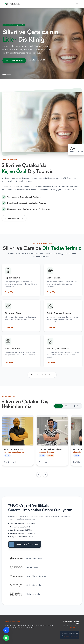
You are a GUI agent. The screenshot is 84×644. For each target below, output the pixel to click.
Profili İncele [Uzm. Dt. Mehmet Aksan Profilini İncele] (45, 462)
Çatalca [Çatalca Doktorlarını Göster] (77, 406)
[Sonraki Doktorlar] (45, 475)
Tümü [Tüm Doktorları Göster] (58, 406)
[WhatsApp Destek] (6, 638)
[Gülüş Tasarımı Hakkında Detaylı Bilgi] (63, 280)
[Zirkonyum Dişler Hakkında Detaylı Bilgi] (21, 316)
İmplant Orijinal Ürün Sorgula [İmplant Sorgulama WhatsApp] (23, 544)
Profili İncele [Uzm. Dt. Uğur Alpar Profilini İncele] (10, 462)
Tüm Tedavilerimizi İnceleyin (42, 375)
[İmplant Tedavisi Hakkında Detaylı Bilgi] (21, 280)
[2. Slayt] (9, 75)
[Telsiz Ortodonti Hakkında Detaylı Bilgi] (21, 351)
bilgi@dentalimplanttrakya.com (70, 637)
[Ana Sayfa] (12, 4)
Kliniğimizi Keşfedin (14, 218)
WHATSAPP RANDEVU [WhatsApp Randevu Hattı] (14, 61)
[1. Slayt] (4, 75)
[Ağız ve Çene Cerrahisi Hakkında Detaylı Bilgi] (63, 351)
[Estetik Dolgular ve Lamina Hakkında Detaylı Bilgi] (63, 316)
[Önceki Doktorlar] (39, 475)
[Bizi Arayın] (6, 630)
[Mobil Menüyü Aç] (77, 4)
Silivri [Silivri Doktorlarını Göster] (67, 406)
